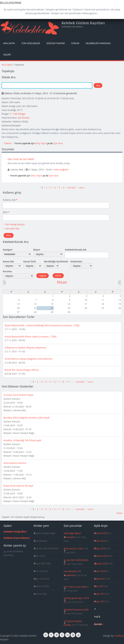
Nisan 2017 (100, 594)
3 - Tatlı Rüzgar (18, 114)
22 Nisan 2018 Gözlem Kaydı (18, 395)
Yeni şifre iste (12, 229)
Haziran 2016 (101, 556)
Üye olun (58, 143)
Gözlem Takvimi (56, 43)
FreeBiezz (119, 636)
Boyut (37, 250)
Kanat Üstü (30, 261)
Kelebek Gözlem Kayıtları (83, 23)
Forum (75, 43)
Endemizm (76, 261)
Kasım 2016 (100, 571)
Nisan (62, 282)
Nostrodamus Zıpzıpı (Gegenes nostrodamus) (28, 359)
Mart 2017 (99, 586)
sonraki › (72, 188)
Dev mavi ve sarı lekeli (21, 159)
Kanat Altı (8, 261)
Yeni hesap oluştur (15, 224)
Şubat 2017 (100, 579)
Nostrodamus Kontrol (15, 463)
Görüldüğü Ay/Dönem (56, 261)
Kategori (8, 250)
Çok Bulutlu (23, 118)
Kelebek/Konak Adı (76, 250)
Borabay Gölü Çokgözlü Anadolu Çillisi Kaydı (26, 418)
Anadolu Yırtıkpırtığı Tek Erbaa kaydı (22, 440)
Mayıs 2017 (100, 601)
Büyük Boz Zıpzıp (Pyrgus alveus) (22, 370)
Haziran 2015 (101, 533)
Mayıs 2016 (100, 548)
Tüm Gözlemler (31, 43)
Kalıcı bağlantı (61, 170)
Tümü (119, 513)
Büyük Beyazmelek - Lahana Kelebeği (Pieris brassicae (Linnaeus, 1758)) (42, 325)
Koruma (7, 271)
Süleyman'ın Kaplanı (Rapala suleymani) (25, 348)
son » (82, 188)
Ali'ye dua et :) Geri (73, 548)
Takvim (8, 143)
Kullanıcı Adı (10, 200)
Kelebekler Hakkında (98, 43)
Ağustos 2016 (101, 563)
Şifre (6, 212)
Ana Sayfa (9, 43)
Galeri (7, 55)
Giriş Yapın (41, 143)
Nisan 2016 (100, 541)
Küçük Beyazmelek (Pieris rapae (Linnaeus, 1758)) (30, 337)
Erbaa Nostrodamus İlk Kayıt (18, 486)
